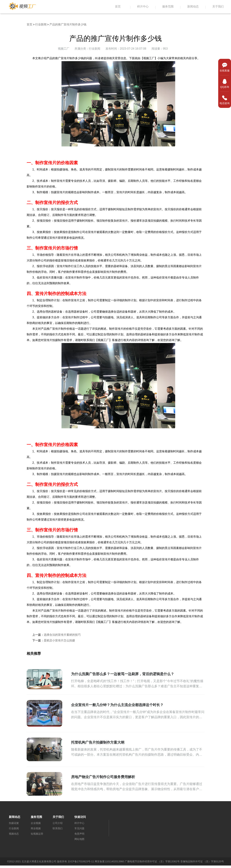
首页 (118, 7)
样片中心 (143, 7)
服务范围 (168, 7)
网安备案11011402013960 (109, 861)
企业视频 (36, 823)
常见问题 (79, 828)
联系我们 (58, 828)
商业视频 (36, 828)
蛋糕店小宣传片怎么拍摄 (59, 640)
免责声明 (79, 834)
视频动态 (14, 834)
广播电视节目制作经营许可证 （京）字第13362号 (152, 861)
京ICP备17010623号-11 (81, 861)
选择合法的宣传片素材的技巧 (62, 635)
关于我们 (218, 7)
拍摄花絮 (14, 823)
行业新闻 (41, 24)
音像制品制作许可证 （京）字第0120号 (202, 861)
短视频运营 (37, 834)
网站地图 (79, 839)
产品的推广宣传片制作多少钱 (68, 24)
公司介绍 (58, 823)
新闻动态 (193, 7)
